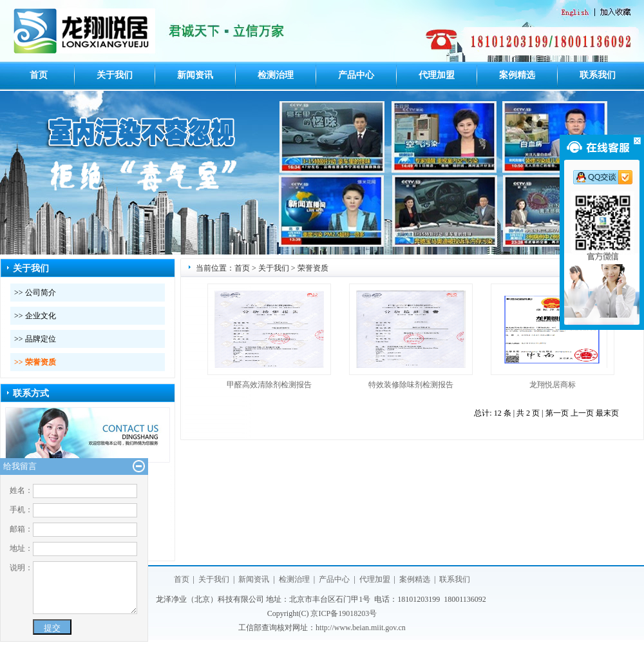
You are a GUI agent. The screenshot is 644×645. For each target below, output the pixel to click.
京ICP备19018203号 (344, 613)
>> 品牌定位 (35, 339)
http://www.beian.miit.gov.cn (361, 628)
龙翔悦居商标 (553, 385)
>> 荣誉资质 (35, 362)
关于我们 (115, 75)
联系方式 (31, 393)
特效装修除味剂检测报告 (411, 385)
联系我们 (598, 75)
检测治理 (276, 75)
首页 (39, 75)
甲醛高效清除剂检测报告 (269, 385)
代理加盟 (437, 75)
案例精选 (517, 75)
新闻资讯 (195, 75)
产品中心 (356, 75)
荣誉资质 (313, 268)
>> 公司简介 (35, 293)
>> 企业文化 (35, 316)
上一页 (582, 413)
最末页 (607, 413)
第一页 (557, 413)
